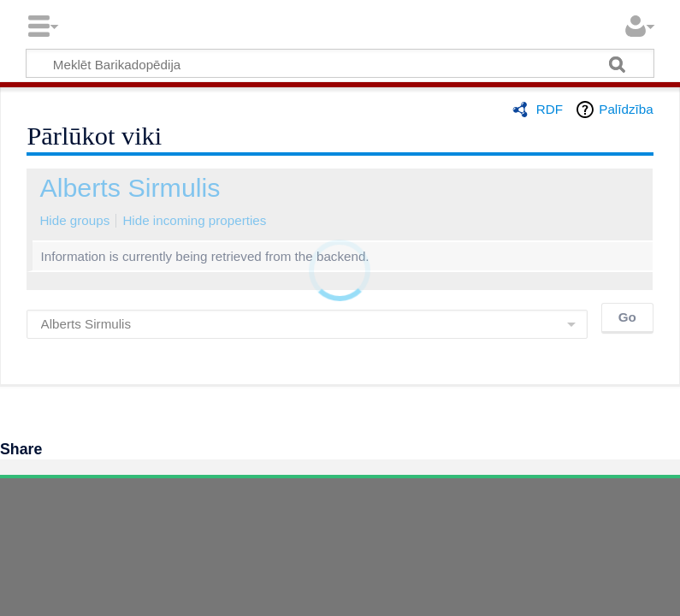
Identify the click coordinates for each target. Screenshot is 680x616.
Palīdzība (626, 109)
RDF (550, 109)
